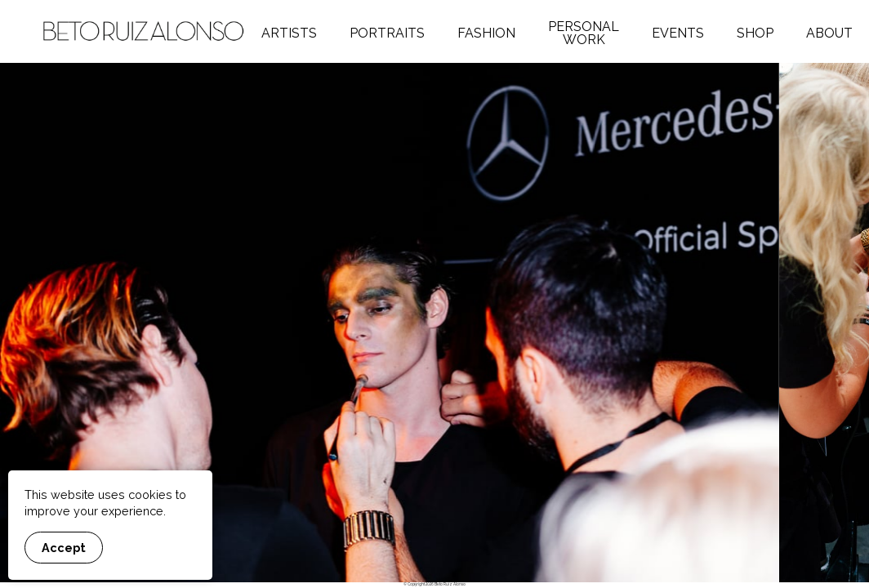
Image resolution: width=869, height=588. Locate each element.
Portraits (387, 33)
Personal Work (584, 33)
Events (678, 33)
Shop (755, 33)
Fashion (486, 33)
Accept (64, 548)
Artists (289, 33)
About (829, 33)
